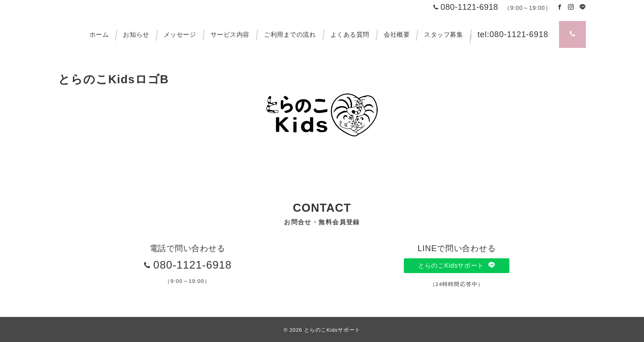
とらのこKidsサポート (457, 265)
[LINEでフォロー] (583, 7)
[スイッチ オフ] (572, 34)
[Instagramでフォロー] (571, 7)
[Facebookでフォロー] (560, 7)
